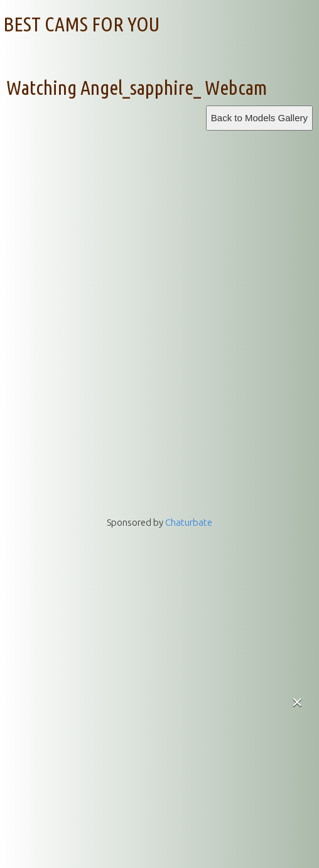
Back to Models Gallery (259, 118)
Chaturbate (189, 522)
